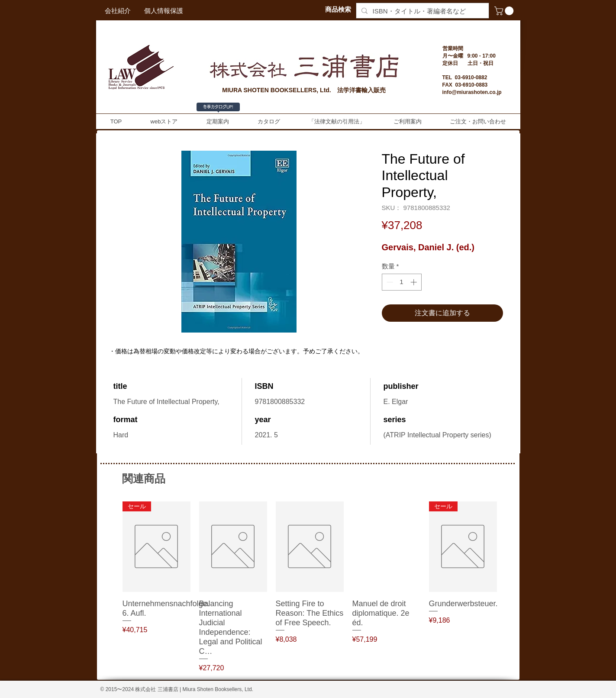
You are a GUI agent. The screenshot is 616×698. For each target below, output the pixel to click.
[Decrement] (389, 282)
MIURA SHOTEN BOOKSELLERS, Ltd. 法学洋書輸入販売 (304, 90)
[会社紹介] (118, 11)
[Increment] (414, 282)
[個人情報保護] (164, 11)
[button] (505, 11)
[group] (310, 587)
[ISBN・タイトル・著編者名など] (422, 11)
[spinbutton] (402, 282)
